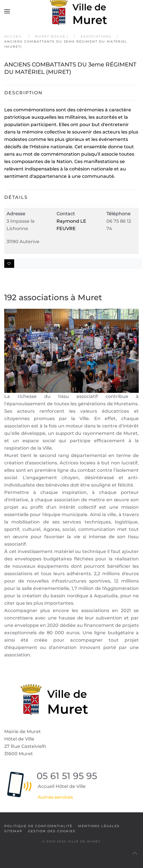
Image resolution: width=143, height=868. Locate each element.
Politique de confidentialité (38, 826)
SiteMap (13, 831)
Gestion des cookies (52, 831)
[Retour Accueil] (71, 11)
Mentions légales (99, 826)
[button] (7, 11)
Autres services (55, 797)
